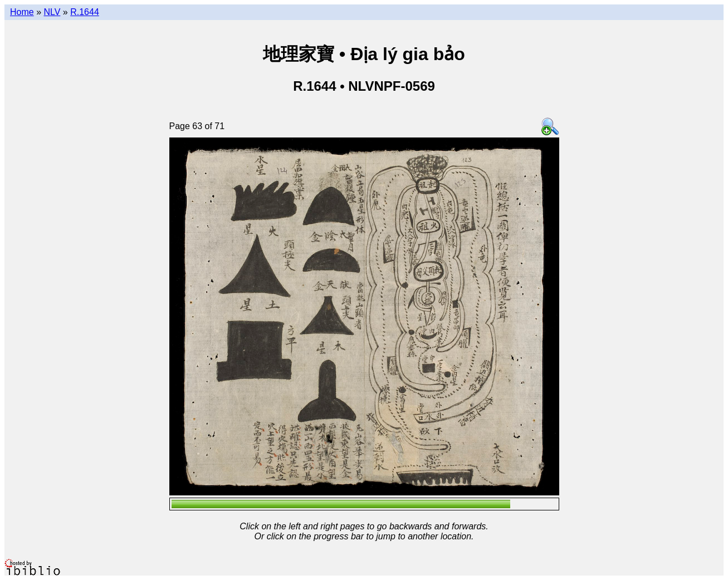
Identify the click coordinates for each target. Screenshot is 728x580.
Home (22, 12)
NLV (52, 12)
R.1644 (85, 12)
